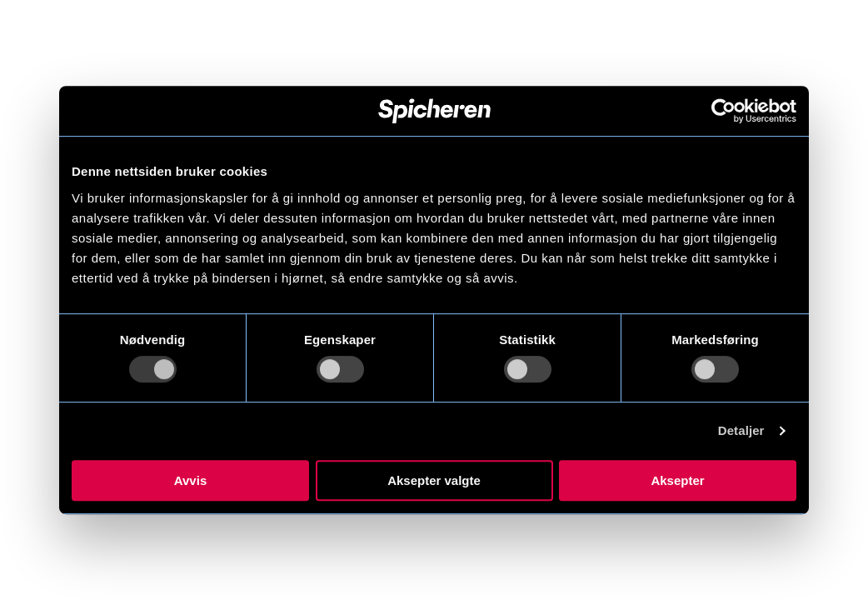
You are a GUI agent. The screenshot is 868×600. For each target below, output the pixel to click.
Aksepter (677, 480)
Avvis (190, 480)
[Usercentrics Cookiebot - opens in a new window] (723, 111)
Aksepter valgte (434, 480)
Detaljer (741, 430)
